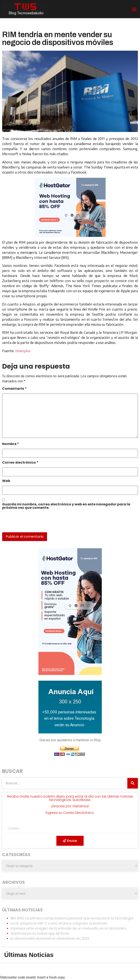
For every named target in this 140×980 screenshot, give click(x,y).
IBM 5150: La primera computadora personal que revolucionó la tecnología (72, 918)
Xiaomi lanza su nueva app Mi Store (40, 933)
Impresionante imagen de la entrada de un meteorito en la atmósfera (68, 928)
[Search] (133, 783)
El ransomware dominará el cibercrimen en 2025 (50, 939)
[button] (134, 9)
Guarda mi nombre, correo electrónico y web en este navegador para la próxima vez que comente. (66, 506)
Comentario (14, 389)
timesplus (23, 351)
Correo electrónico (20, 463)
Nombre (11, 444)
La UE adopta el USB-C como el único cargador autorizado (59, 923)
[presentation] (31, 523)
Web (6, 481)
